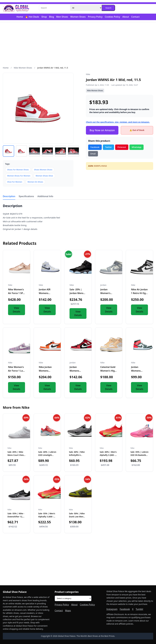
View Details (17, 310)
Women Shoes (78, 17)
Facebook (95, 147)
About (126, 17)
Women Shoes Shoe (44, 176)
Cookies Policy (112, 17)
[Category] (86, 8)
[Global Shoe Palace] (16, 8)
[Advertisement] (78, 44)
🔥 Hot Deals (32, 17)
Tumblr (139, 609)
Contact (135, 17)
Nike (88, 74)
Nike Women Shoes (23, 68)
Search (108, 8)
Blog (51, 17)
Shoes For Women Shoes (18, 170)
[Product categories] (73, 598)
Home (20, 17)
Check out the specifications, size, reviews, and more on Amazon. (118, 122)
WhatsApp (137, 147)
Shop (44, 17)
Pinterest (122, 147)
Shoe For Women (15, 182)
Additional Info (45, 196)
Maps (68, 611)
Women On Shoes (35, 182)
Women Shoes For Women (19, 176)
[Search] (55, 8)
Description (9, 196)
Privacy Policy (95, 17)
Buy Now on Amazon (102, 130)
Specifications (26, 196)
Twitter (108, 147)
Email (93, 154)
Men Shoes (62, 17)
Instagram (112, 609)
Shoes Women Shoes (43, 170)
